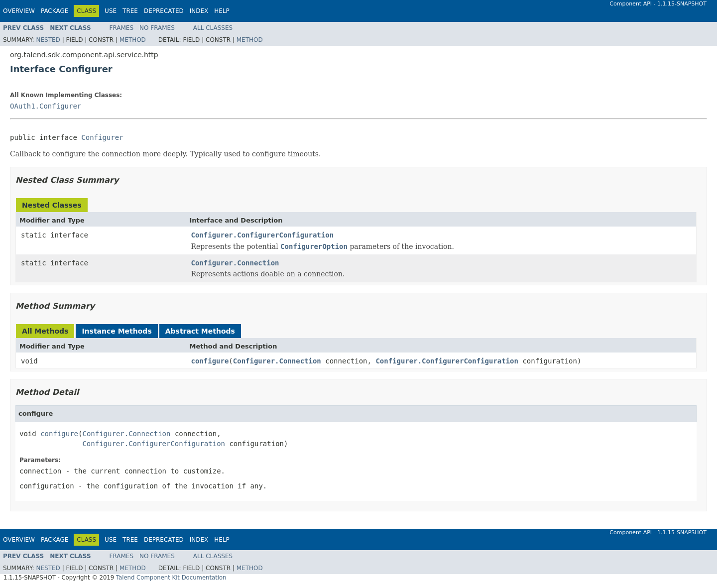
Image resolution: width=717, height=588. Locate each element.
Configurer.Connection (235, 263)
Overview (19, 11)
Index (199, 11)
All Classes (213, 28)
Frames (122, 28)
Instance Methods (117, 331)
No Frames (157, 28)
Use (111, 11)
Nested (48, 40)
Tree (130, 11)
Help (222, 11)
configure (210, 361)
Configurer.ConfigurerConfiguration (263, 235)
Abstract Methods (200, 331)
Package (55, 11)
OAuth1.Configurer (46, 106)
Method (133, 40)
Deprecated (164, 11)
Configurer (102, 137)
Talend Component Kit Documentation (171, 578)
